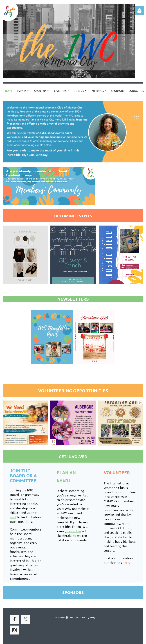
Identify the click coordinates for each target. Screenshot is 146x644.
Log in (139, 11)
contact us (74, 531)
